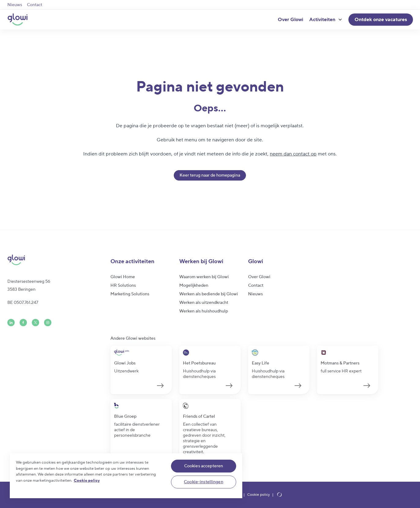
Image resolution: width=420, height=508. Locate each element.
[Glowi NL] (17, 20)
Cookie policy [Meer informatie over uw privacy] (87, 480)
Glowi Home (123, 277)
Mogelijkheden (194, 286)
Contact (35, 5)
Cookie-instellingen (204, 482)
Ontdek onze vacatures (381, 20)
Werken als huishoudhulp (204, 311)
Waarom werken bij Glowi (204, 277)
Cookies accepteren (204, 466)
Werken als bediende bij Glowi (209, 294)
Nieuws (15, 5)
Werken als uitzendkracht (204, 303)
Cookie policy (258, 495)
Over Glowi (290, 20)
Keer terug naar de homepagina (210, 175)
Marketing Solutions (130, 294)
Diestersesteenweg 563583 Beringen (29, 286)
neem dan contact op (293, 154)
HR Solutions (123, 286)
